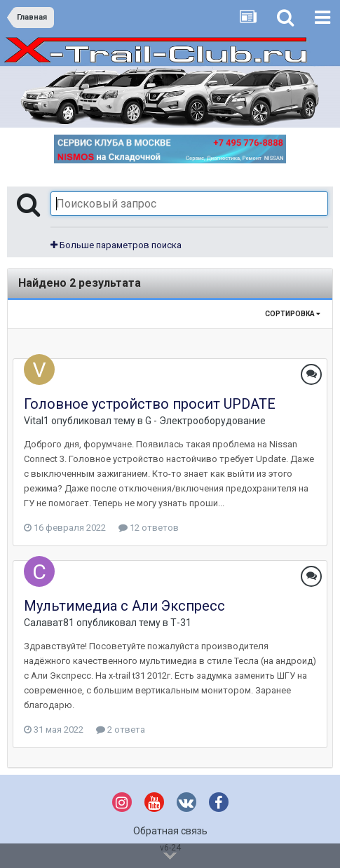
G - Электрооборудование (205, 421)
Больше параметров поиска (116, 245)
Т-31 (181, 623)
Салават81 (49, 623)
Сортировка (293, 314)
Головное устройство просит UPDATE (150, 404)
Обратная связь (170, 831)
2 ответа (121, 730)
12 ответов (149, 528)
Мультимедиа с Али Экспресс (124, 606)
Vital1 (36, 421)
